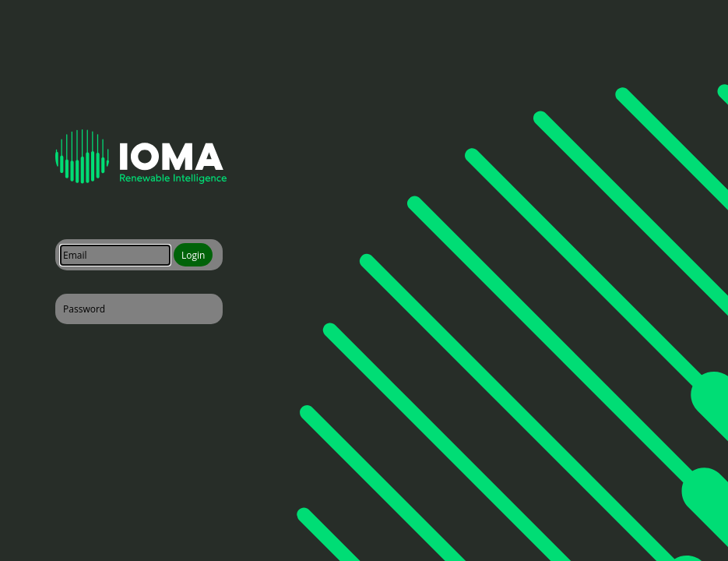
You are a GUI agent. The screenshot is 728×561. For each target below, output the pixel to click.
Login (193, 255)
